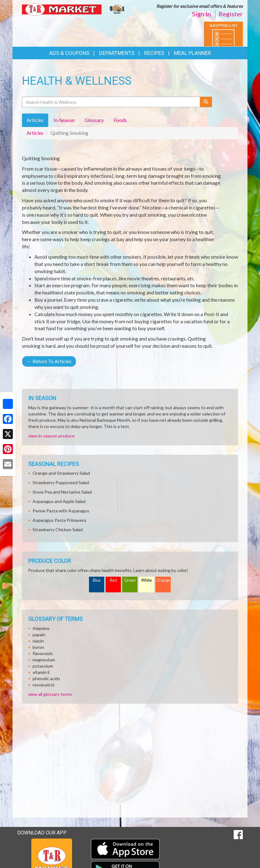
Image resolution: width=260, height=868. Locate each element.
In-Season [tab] (64, 120)
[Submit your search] (206, 102)
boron (38, 647)
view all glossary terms (50, 694)
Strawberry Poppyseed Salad (61, 482)
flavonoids (43, 653)
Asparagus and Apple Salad (59, 501)
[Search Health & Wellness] (111, 102)
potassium (43, 666)
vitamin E (41, 672)
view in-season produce (51, 436)
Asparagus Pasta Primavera (59, 520)
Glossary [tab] (94, 120)
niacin (38, 641)
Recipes (154, 53)
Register (231, 14)
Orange (163, 580)
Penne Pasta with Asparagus (61, 511)
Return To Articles (49, 361)
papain (39, 635)
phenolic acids (46, 678)
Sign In (201, 14)
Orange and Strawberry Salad (61, 473)
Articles (35, 133)
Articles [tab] (35, 120)
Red (113, 580)
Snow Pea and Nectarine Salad (62, 492)
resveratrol (43, 685)
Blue (97, 580)
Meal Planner (192, 53)
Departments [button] (117, 53)
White (147, 580)
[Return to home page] (74, 9)
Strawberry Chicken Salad (58, 529)
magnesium (44, 660)
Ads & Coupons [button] (69, 53)
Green (130, 580)
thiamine (41, 628)
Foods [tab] (120, 120)
